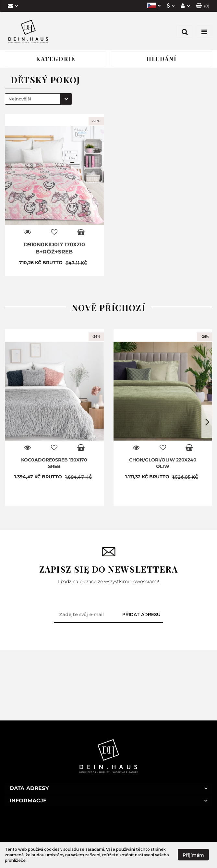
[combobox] (38, 99)
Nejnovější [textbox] (20, 99)
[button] (203, 6)
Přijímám (193, 855)
